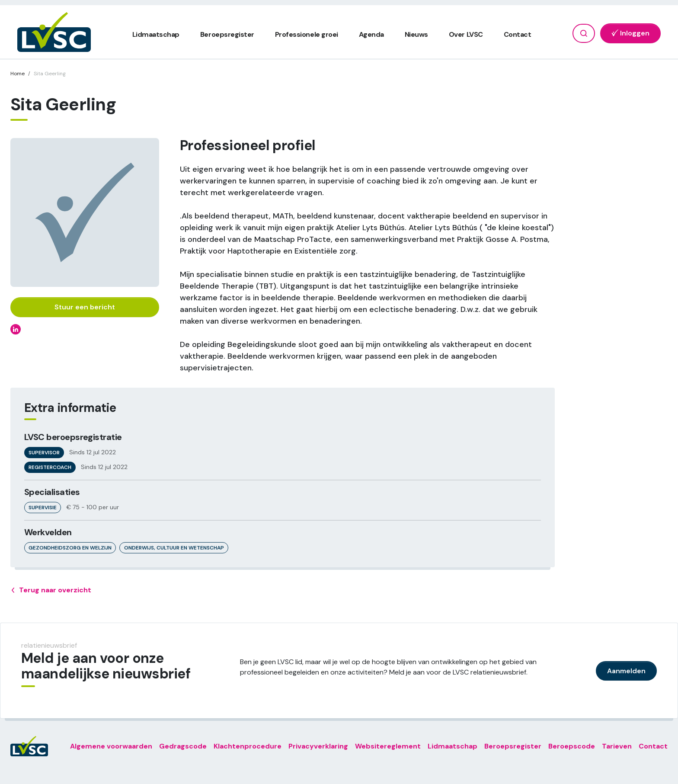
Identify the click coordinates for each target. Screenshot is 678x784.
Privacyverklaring (318, 746)
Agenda (371, 34)
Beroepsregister (227, 34)
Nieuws (416, 34)
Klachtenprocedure (248, 746)
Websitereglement (388, 746)
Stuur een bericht (85, 307)
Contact (518, 34)
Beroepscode (572, 746)
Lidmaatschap (156, 34)
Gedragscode (183, 746)
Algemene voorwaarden (111, 746)
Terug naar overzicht (51, 590)
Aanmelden (626, 671)
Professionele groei (307, 34)
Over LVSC (466, 34)
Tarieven (617, 746)
